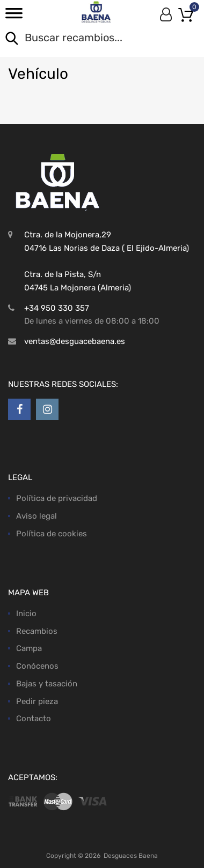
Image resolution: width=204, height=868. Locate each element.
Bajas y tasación (47, 684)
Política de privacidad (57, 498)
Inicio (26, 613)
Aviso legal (37, 516)
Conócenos (37, 666)
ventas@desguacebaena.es (75, 341)
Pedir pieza (37, 701)
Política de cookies (52, 534)
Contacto (34, 719)
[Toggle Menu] (14, 17)
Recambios (37, 631)
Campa (29, 648)
